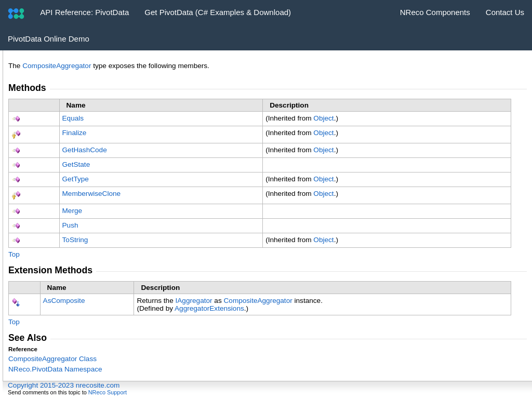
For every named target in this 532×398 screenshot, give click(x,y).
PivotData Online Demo (49, 39)
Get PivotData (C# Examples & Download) (218, 12)
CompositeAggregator (57, 66)
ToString (75, 240)
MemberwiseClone (92, 194)
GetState (76, 164)
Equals (73, 118)
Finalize (75, 133)
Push (70, 225)
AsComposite (64, 301)
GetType (76, 179)
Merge (72, 211)
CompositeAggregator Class (52, 359)
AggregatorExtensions (209, 308)
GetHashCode (85, 150)
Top (14, 254)
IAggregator (194, 301)
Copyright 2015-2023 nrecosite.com (64, 385)
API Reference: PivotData (84, 12)
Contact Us (505, 12)
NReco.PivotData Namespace (55, 369)
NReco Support (108, 392)
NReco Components (435, 12)
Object (323, 118)
